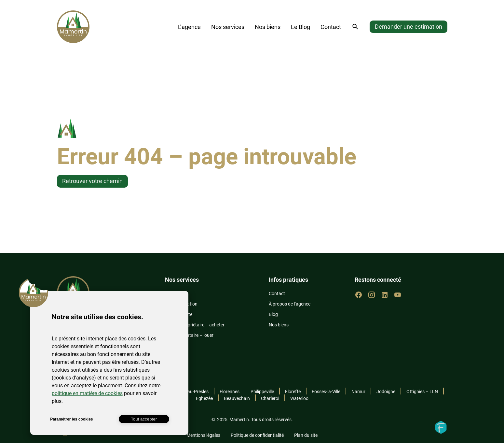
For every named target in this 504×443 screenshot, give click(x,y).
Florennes (230, 392)
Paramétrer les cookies (71, 419)
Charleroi (270, 398)
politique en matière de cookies (87, 393)
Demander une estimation (409, 27)
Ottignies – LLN (422, 392)
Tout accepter (144, 419)
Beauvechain (237, 398)
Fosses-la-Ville (326, 392)
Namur (358, 392)
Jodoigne (386, 392)
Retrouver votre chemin (92, 181)
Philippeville (262, 392)
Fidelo (441, 427)
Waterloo (299, 398)
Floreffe (293, 392)
